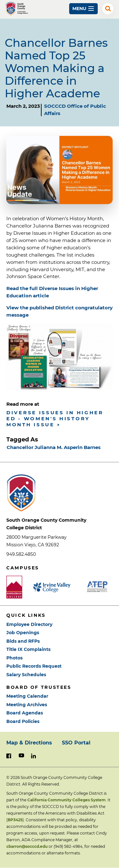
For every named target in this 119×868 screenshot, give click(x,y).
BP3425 (15, 820)
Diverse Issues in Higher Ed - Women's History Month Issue (55, 419)
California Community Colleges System (66, 800)
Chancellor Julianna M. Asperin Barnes (54, 447)
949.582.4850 (21, 554)
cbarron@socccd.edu (27, 846)
